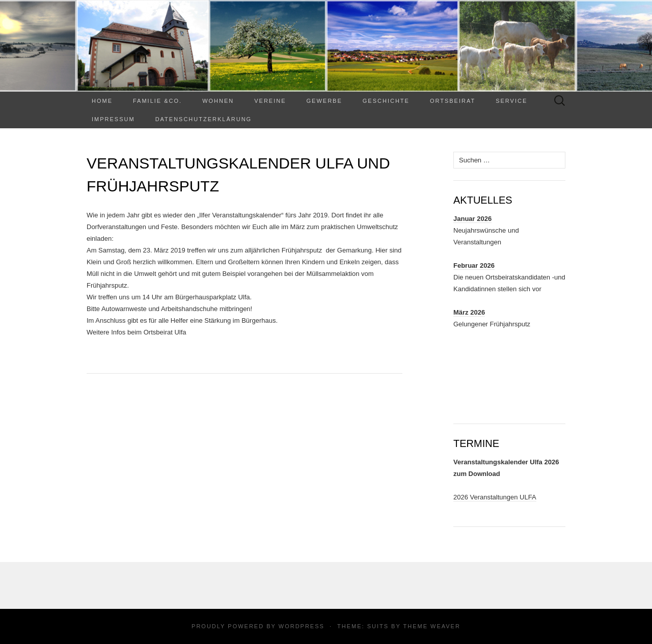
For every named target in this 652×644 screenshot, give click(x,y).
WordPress (302, 626)
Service (511, 101)
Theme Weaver (431, 626)
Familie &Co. (157, 101)
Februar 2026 (474, 265)
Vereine (270, 101)
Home (102, 101)
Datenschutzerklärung (204, 119)
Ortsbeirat (453, 101)
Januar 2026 (472, 219)
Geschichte (386, 101)
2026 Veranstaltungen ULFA (495, 497)
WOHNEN (218, 101)
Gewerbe (324, 101)
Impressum (113, 119)
